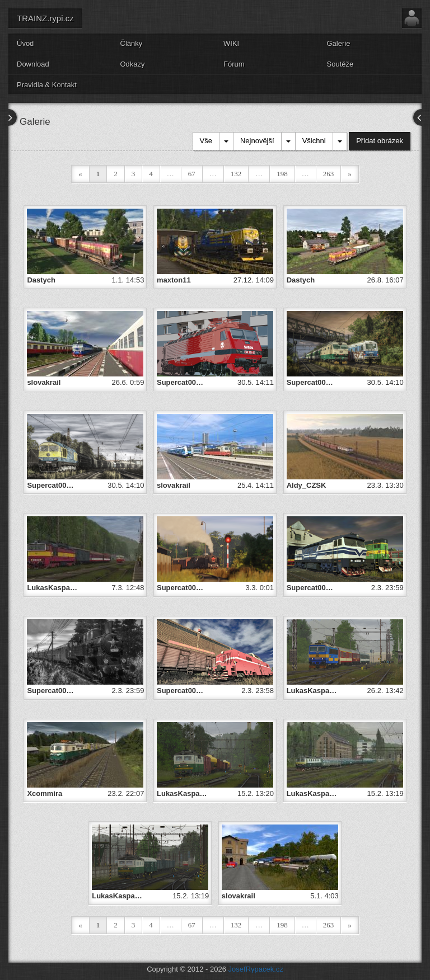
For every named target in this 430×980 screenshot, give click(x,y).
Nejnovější (257, 141)
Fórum (234, 64)
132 (236, 174)
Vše (206, 141)
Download (33, 64)
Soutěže (340, 64)
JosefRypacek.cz (256, 969)
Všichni (314, 141)
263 (329, 174)
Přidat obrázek (380, 141)
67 (192, 174)
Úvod (25, 43)
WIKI (231, 43)
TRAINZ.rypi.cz (45, 18)
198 (282, 174)
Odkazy (133, 64)
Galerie (339, 43)
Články (132, 43)
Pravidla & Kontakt (47, 85)
